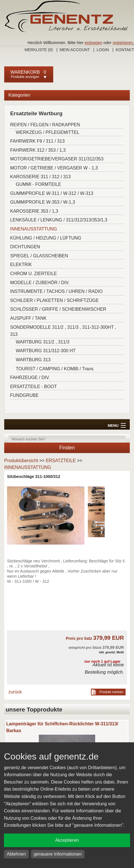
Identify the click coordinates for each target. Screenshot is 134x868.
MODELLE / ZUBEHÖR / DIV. (40, 283)
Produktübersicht (21, 461)
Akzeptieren (67, 840)
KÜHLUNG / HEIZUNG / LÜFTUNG (46, 238)
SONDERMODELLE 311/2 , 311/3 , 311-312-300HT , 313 (63, 331)
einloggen (93, 43)
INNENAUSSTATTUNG (34, 229)
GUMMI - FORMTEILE (38, 184)
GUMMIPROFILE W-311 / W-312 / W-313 (52, 193)
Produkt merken (111, 692)
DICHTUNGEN (25, 247)
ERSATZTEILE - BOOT (33, 387)
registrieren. (123, 43)
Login (103, 50)
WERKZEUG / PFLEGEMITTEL (48, 132)
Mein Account (75, 50)
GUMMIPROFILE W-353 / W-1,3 (43, 202)
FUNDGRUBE (24, 395)
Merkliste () (39, 50)
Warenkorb (25, 72)
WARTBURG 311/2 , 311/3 (43, 342)
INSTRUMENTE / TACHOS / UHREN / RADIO (56, 291)
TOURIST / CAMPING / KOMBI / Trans (55, 369)
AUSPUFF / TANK (28, 318)
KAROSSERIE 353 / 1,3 (34, 211)
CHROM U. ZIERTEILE (33, 274)
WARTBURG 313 (33, 360)
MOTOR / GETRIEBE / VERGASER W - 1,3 (54, 168)
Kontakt (125, 50)
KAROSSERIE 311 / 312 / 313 (40, 177)
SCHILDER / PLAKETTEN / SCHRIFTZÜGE (54, 300)
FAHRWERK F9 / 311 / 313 (37, 141)
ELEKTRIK (21, 265)
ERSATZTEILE (61, 461)
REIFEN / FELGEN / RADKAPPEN (45, 125)
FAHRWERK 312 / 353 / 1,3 (38, 150)
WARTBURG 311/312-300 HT (46, 351)
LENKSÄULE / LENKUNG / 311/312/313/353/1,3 (59, 220)
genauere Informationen (58, 854)
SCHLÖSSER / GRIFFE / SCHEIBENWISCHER (58, 309)
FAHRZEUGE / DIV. (30, 378)
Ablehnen (16, 854)
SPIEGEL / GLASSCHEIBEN (39, 256)
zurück (15, 692)
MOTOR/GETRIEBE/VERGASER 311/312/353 (57, 159)
